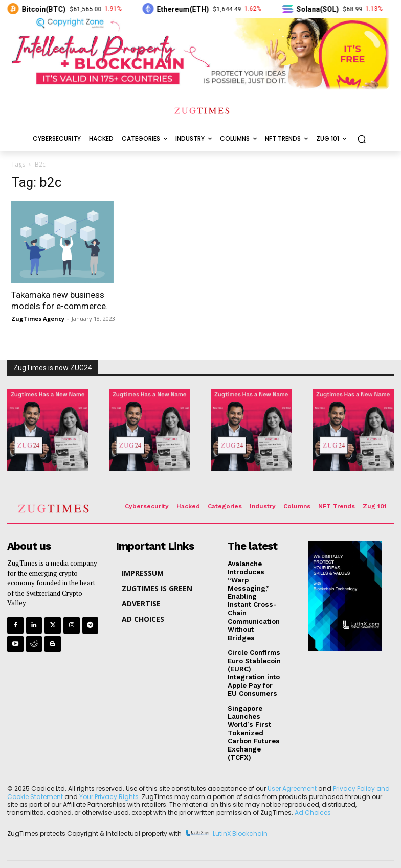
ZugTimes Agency (38, 319)
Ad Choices (313, 798)
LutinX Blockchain (240, 820)
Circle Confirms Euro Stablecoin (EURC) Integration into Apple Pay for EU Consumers (254, 662)
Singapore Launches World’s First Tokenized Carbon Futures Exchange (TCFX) (253, 720)
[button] (361, 139)
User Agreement (292, 774)
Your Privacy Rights (109, 782)
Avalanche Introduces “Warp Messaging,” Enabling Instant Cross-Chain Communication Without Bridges (254, 595)
